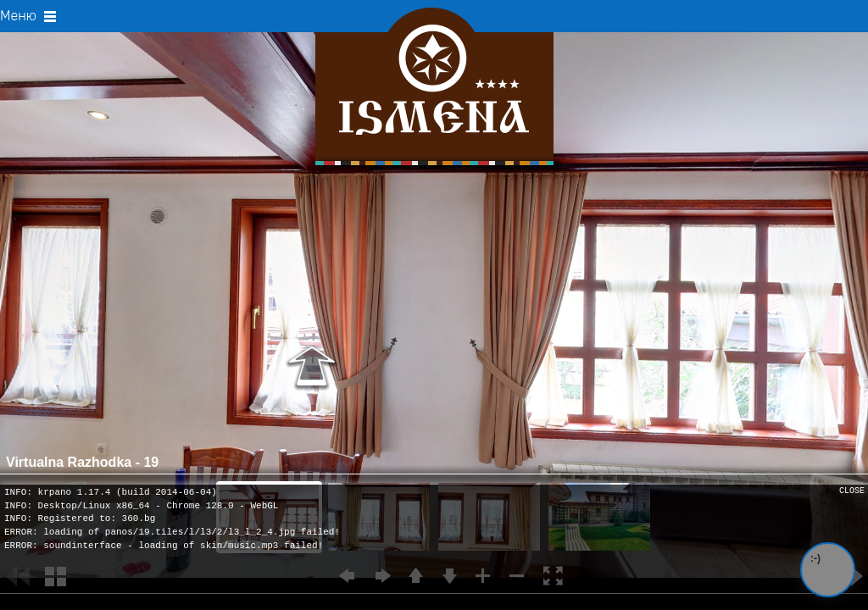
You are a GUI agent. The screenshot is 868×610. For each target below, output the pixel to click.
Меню (28, 16)
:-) (815, 558)
